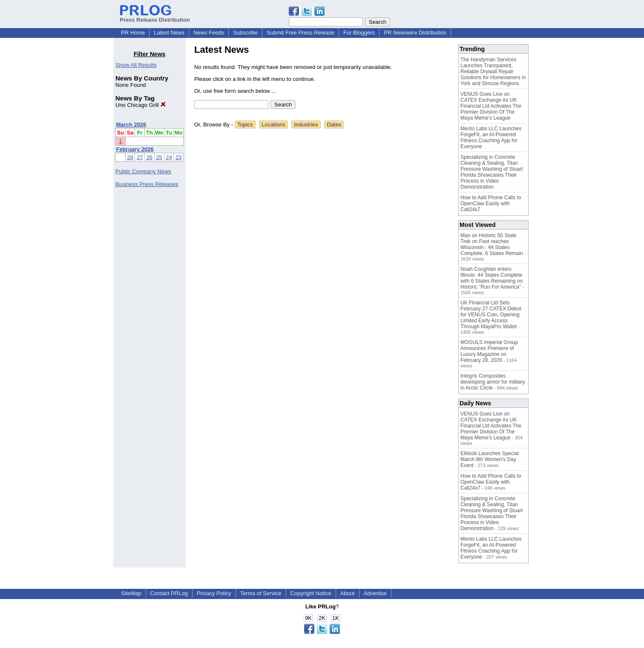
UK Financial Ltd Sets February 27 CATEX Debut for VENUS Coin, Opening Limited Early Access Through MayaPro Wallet (491, 315)
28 (130, 157)
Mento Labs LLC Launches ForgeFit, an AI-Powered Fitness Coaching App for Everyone (491, 138)
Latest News (169, 33)
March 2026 (131, 125)
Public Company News (143, 171)
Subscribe (245, 33)
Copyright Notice (311, 593)
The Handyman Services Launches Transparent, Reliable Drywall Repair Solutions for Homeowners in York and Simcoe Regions (493, 72)
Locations (273, 125)
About (348, 593)
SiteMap (131, 593)
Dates (334, 125)
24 (169, 157)
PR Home (133, 33)
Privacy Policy (214, 593)
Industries (306, 125)
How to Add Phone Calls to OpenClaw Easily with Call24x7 (491, 204)
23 (178, 157)
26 (149, 157)
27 (140, 157)
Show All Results (136, 65)
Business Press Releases (147, 184)
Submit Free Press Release (300, 33)
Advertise (375, 593)
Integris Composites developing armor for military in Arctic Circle (493, 382)
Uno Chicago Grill (141, 105)
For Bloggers (359, 33)
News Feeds (209, 33)
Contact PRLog (169, 593)
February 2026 (135, 149)
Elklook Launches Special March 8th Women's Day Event (490, 459)
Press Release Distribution (155, 17)
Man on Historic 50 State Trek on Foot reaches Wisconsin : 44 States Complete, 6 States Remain (492, 244)
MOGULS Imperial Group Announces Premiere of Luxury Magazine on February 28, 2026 (489, 351)
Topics (245, 125)
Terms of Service (261, 593)
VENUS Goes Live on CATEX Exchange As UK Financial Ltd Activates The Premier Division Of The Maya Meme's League (491, 106)
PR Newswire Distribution (415, 33)
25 (159, 157)
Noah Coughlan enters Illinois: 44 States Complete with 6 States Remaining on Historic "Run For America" (492, 278)
